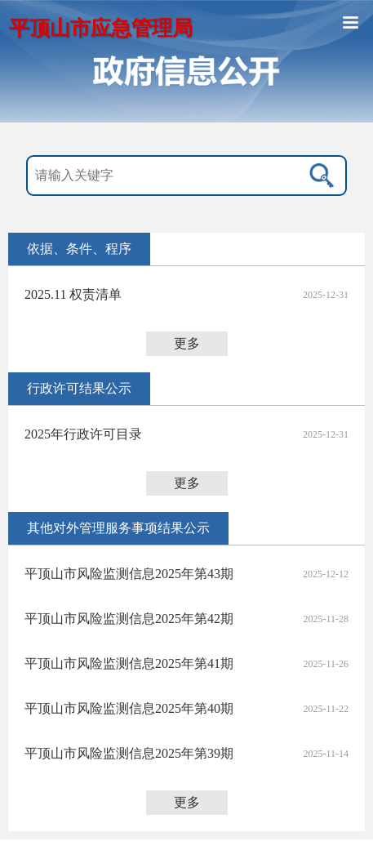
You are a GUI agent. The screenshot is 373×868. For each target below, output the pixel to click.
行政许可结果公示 (79, 388)
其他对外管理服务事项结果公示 (118, 528)
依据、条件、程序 (79, 249)
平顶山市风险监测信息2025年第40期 (129, 708)
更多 (187, 343)
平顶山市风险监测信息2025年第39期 (129, 753)
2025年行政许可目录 (83, 434)
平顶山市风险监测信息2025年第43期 (129, 574)
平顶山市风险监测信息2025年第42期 (129, 619)
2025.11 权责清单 (73, 294)
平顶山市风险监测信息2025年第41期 (129, 663)
